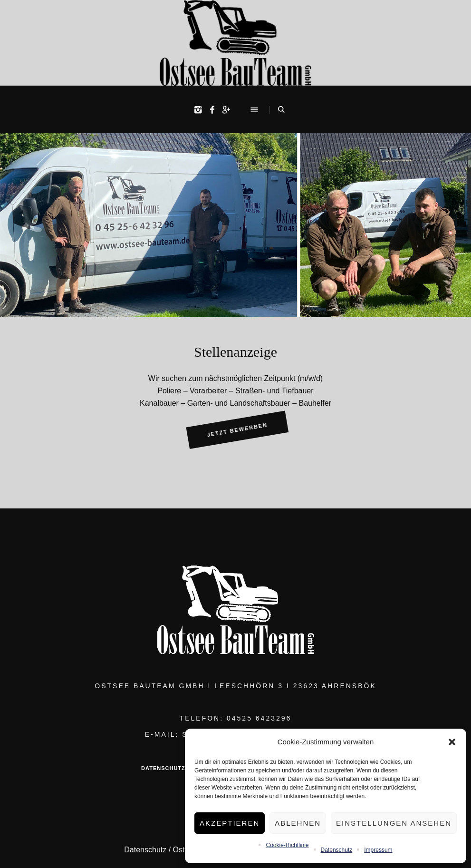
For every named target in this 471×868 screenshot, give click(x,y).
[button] (452, 742)
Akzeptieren (230, 823)
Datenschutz (337, 850)
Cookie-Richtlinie (287, 845)
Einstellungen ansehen (394, 823)
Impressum (378, 850)
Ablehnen (298, 823)
